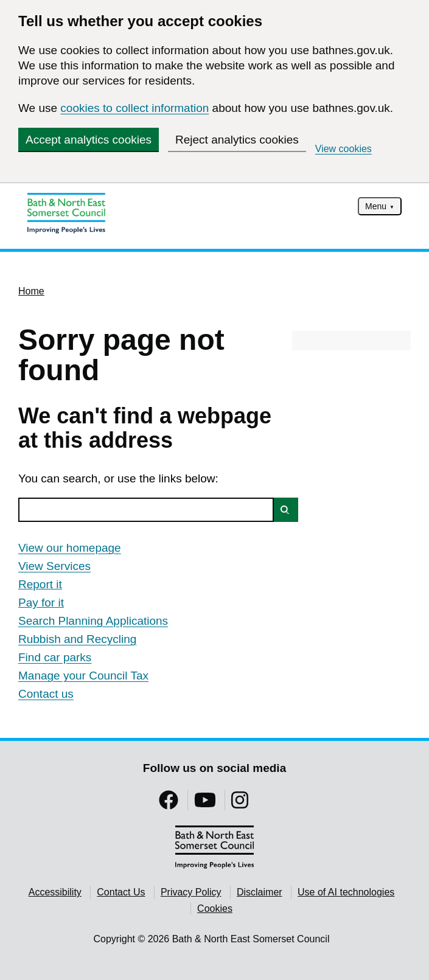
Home (31, 291)
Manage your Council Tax (83, 676)
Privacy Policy (191, 892)
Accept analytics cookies (89, 140)
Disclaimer (260, 892)
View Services (54, 566)
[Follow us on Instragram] (240, 804)
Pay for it (41, 603)
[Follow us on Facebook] (169, 804)
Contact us (46, 694)
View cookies (344, 149)
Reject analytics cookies (237, 140)
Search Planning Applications (93, 621)
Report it (40, 584)
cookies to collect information (134, 108)
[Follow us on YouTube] (205, 804)
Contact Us (121, 892)
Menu (376, 206)
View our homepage (70, 548)
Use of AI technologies (346, 892)
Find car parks (55, 657)
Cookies (215, 909)
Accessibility (55, 892)
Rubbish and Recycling (77, 639)
